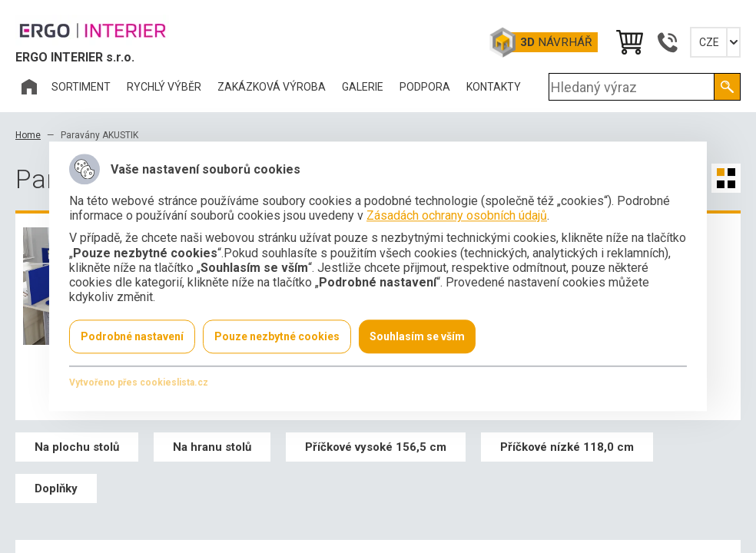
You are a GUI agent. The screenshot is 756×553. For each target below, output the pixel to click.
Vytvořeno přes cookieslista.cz (139, 383)
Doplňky (56, 488)
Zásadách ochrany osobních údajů (457, 216)
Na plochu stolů (77, 447)
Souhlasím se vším (417, 337)
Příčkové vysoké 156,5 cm (376, 447)
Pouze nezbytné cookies (277, 337)
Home (28, 135)
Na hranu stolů (212, 447)
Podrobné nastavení (132, 337)
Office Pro (92, 30)
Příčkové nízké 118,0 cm (567, 447)
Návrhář (556, 42)
